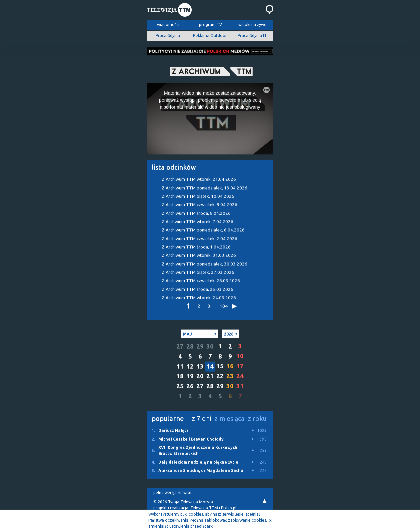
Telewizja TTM (204, 508)
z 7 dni (201, 418)
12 (190, 366)
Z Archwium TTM (197, 222)
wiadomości (168, 25)
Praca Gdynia (168, 36)
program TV (210, 25)
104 (223, 306)
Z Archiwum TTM (199, 179)
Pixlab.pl (229, 508)
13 (200, 366)
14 (210, 366)
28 (190, 346)
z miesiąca (229, 418)
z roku (257, 418)
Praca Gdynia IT (252, 36)
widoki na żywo (252, 25)
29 (200, 346)
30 (210, 346)
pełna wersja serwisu (172, 492)
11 (180, 366)
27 (180, 346)
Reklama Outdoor (210, 36)
